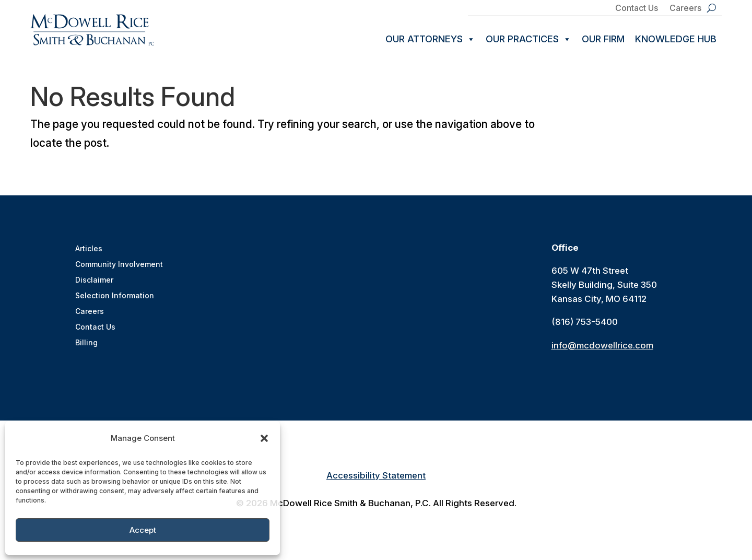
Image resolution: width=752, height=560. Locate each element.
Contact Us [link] (637, 9)
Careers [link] (685, 9)
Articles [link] (89, 251)
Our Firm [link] (603, 39)
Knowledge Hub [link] (676, 39)
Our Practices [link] (528, 39)
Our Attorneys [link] (430, 39)
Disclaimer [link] (94, 282)
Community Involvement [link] (119, 267)
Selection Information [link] (115, 298)
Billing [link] (86, 345)
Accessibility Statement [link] (376, 477)
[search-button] (712, 8)
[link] (92, 30)
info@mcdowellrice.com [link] (602, 347)
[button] (264, 438)
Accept (143, 530)
